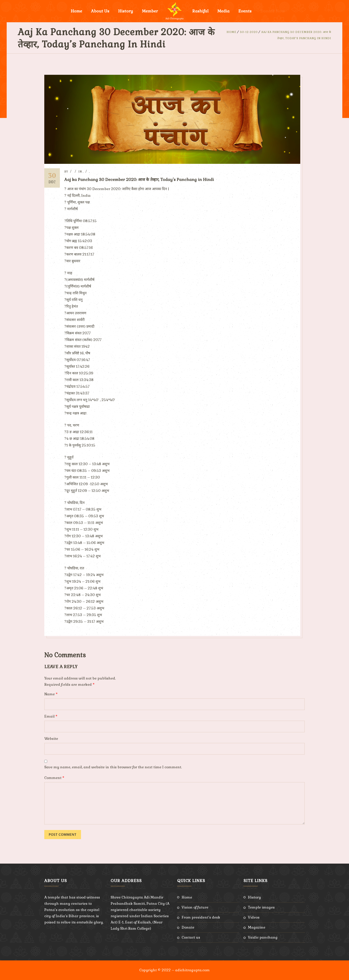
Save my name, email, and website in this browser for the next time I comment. (113, 767)
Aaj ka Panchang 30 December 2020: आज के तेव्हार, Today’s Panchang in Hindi (139, 180)
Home (76, 11)
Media (223, 11)
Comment (54, 778)
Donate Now (273, 11)
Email (51, 716)
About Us (100, 11)
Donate (188, 927)
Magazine (257, 927)
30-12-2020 (249, 32)
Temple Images (261, 907)
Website (51, 739)
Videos (254, 917)
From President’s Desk (201, 917)
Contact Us (191, 937)
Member (150, 11)
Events (245, 11)
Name (51, 694)
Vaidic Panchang (263, 937)
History (126, 11)
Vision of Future (195, 907)
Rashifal (200, 11)
